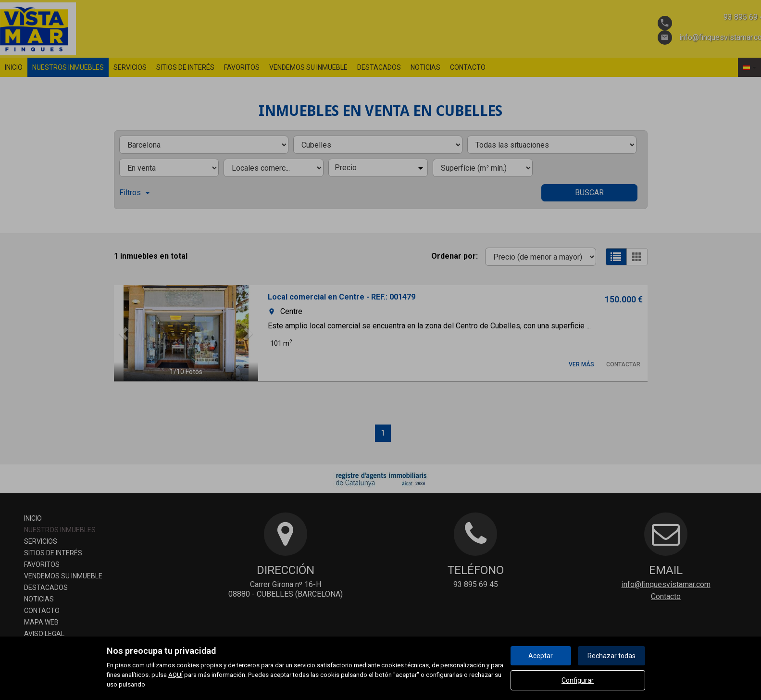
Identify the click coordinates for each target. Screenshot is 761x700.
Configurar (578, 680)
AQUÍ (175, 675)
